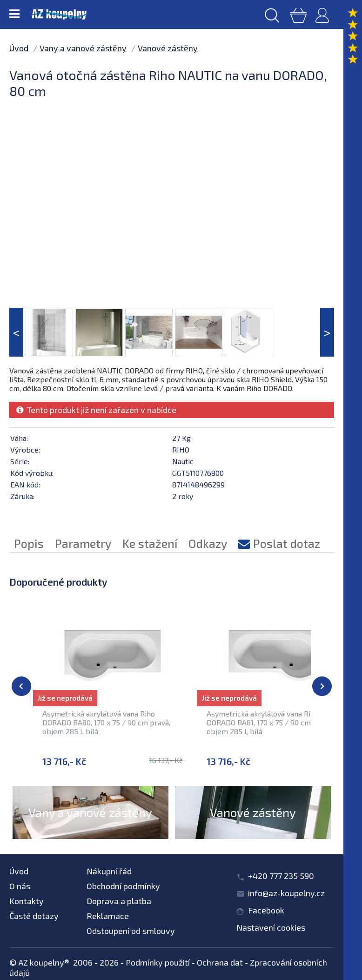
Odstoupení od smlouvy (131, 931)
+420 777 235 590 (281, 876)
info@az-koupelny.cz (286, 893)
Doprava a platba (119, 901)
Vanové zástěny (168, 48)
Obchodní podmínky (123, 886)
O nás (20, 886)
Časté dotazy (34, 916)
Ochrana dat (220, 962)
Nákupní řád (109, 871)
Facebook (266, 910)
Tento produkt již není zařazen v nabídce (96, 410)
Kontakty (27, 901)
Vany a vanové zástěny (83, 48)
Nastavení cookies (271, 927)
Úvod (19, 48)
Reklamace (108, 916)
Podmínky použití (158, 962)
